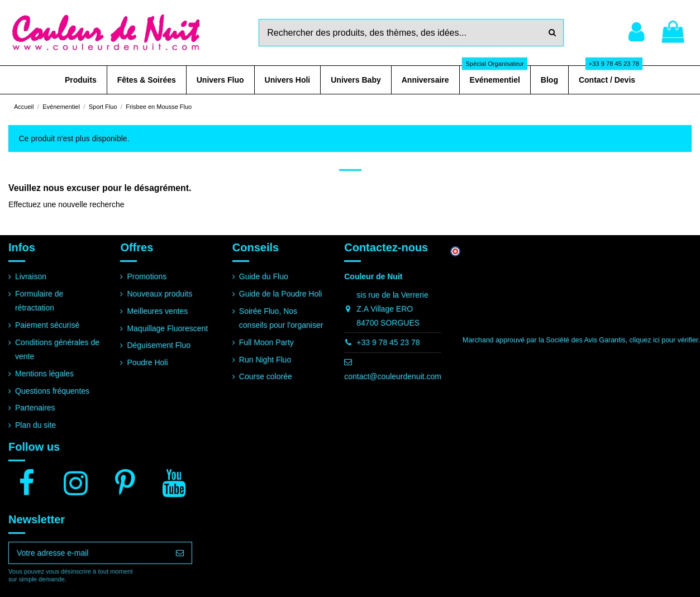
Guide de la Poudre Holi (281, 294)
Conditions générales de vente (57, 349)
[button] (81, 80)
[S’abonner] (180, 553)
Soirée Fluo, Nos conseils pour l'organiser (281, 318)
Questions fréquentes (52, 391)
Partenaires (35, 408)
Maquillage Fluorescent (167, 328)
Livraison (31, 276)
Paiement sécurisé (47, 325)
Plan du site (35, 425)
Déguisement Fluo (159, 345)
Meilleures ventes (157, 311)
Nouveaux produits (159, 294)
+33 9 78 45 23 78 (388, 342)
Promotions (147, 276)
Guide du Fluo (264, 276)
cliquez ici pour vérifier (664, 340)
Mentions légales (44, 374)
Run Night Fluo (265, 360)
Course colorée (266, 376)
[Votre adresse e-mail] (89, 553)
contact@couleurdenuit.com (393, 376)
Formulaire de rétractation (39, 301)
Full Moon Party (266, 342)
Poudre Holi (147, 362)
